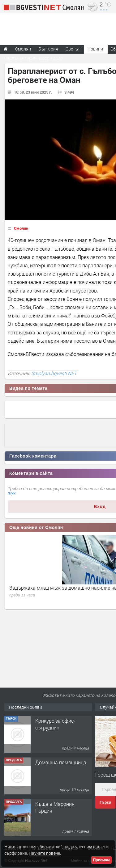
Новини (95, 49)
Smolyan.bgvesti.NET (54, 373)
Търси (105, 802)
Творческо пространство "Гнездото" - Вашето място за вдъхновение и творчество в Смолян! (63, 735)
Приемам (101, 860)
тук (12, 493)
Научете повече (44, 853)
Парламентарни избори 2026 (33, 58)
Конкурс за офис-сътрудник (55, 766)
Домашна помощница (61, 804)
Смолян (21, 228)
